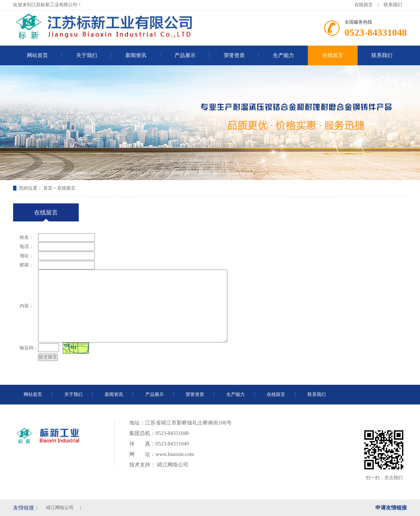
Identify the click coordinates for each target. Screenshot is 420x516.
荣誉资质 (234, 55)
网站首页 (37, 55)
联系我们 (393, 5)
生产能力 (283, 55)
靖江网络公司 (172, 465)
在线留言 (364, 5)
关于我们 (87, 55)
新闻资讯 (136, 55)
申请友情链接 (391, 508)
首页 (48, 188)
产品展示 (185, 55)
